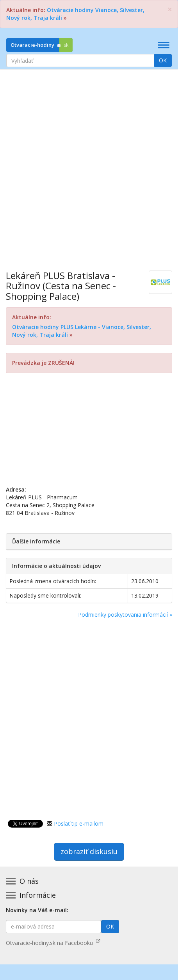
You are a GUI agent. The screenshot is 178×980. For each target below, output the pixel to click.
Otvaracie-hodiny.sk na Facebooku (53, 943)
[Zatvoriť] (170, 10)
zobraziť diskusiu (89, 851)
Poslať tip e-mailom (79, 823)
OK (163, 60)
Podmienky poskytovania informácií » (125, 615)
